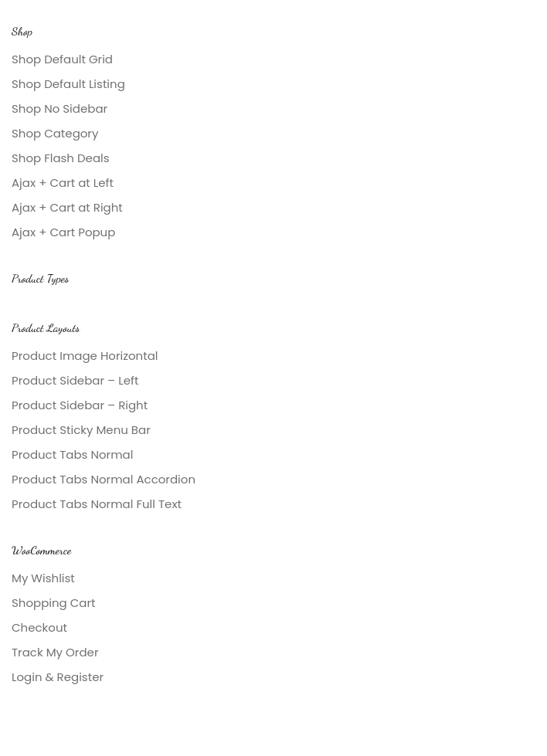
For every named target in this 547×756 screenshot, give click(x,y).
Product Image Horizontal (85, 356)
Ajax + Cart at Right (67, 207)
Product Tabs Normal (72, 454)
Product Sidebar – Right (80, 405)
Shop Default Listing (68, 84)
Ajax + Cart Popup (63, 232)
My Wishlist (43, 578)
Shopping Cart (54, 603)
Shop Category (55, 133)
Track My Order (55, 652)
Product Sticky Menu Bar (81, 430)
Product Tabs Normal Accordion (104, 479)
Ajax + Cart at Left (63, 183)
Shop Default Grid (62, 59)
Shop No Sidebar (59, 108)
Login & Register (58, 677)
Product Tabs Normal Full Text (97, 504)
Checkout (39, 627)
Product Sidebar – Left (75, 380)
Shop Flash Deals (61, 158)
